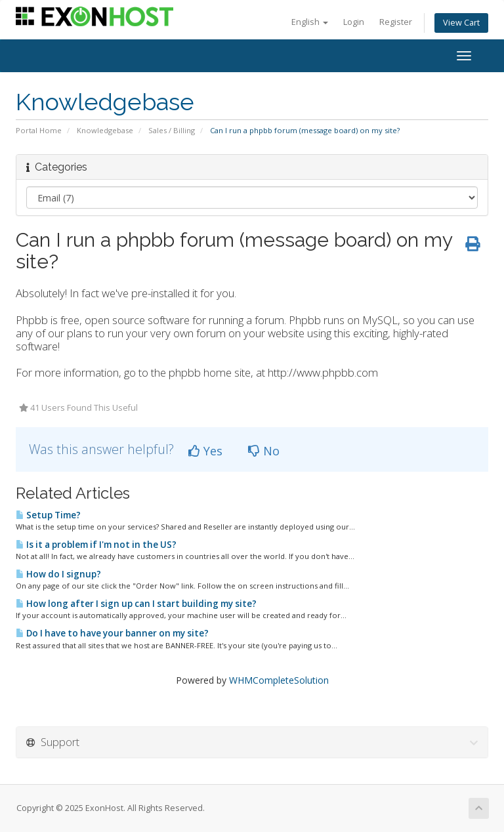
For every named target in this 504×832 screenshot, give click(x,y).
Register (396, 22)
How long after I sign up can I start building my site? (136, 604)
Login (354, 22)
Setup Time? (48, 515)
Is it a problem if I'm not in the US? (96, 545)
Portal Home (39, 130)
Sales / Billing (172, 130)
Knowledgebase (105, 130)
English (310, 22)
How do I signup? (58, 574)
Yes (205, 451)
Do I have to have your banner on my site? (112, 633)
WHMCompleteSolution (279, 680)
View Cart (461, 23)
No (264, 451)
